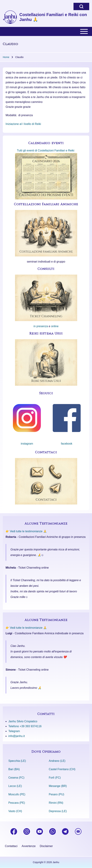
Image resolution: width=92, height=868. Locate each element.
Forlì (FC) (55, 778)
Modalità (11, 115)
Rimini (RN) (56, 803)
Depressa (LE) (58, 811)
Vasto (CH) (15, 811)
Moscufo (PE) (17, 794)
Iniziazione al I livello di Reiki (23, 124)
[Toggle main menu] (46, 31)
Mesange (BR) (58, 786)
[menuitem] (11, 846)
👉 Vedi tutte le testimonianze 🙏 (26, 531)
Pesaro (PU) (57, 794)
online (55, 326)
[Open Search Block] (81, 6)
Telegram (14, 731)
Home (6, 57)
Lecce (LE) (15, 786)
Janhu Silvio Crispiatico (23, 721)
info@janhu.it (17, 736)
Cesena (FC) (16, 778)
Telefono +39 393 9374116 (25, 726)
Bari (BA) (14, 769)
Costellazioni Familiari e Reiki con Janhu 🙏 (53, 17)
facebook (67, 444)
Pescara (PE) (17, 803)
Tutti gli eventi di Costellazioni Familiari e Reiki (46, 150)
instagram (27, 444)
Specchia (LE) (17, 761)
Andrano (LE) (57, 761)
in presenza (41, 326)
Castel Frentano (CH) (62, 769)
